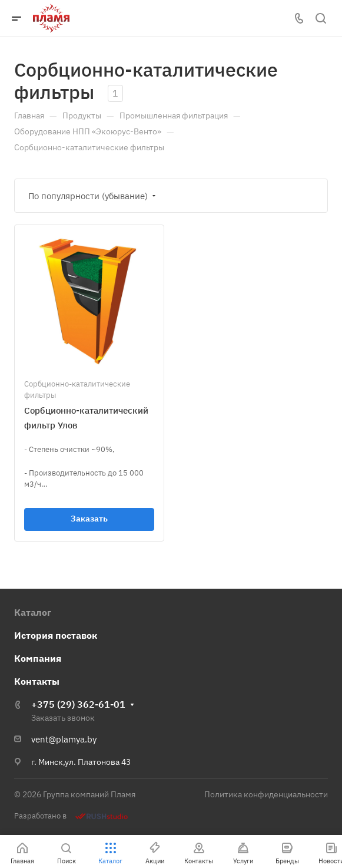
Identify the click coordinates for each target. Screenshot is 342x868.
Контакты (37, 681)
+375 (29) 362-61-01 (78, 704)
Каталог (33, 612)
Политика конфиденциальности (266, 794)
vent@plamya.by (64, 739)
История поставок (56, 635)
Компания (38, 658)
